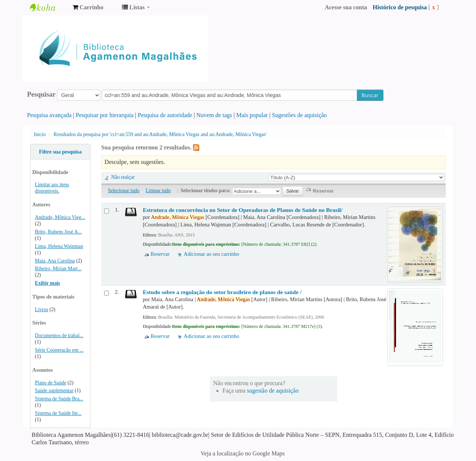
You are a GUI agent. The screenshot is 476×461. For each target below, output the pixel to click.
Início (40, 134)
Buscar (370, 95)
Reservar (160, 254)
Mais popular (252, 115)
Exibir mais (48, 283)
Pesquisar (41, 94)
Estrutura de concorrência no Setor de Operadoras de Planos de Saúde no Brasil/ (243, 210)
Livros (42, 310)
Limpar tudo (158, 191)
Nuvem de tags (214, 115)
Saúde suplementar (54, 391)
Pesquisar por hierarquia (105, 115)
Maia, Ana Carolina (55, 261)
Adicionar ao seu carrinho (211, 254)
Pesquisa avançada (49, 115)
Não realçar (123, 177)
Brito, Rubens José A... (58, 232)
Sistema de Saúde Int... (58, 413)
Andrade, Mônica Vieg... (60, 217)
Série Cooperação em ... (59, 350)
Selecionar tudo (124, 191)
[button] (88, 7)
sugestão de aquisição (273, 391)
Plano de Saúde (51, 383)
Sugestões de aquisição (299, 115)
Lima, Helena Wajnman (59, 246)
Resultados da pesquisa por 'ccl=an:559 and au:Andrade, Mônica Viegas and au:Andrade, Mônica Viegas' (160, 134)
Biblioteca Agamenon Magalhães (48, 7)
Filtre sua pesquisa (60, 152)
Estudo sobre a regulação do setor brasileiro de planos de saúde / (222, 292)
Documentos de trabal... (59, 336)
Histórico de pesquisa (400, 7)
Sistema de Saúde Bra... (59, 399)
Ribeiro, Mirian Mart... (58, 269)
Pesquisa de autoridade (165, 115)
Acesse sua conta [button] (346, 7)
